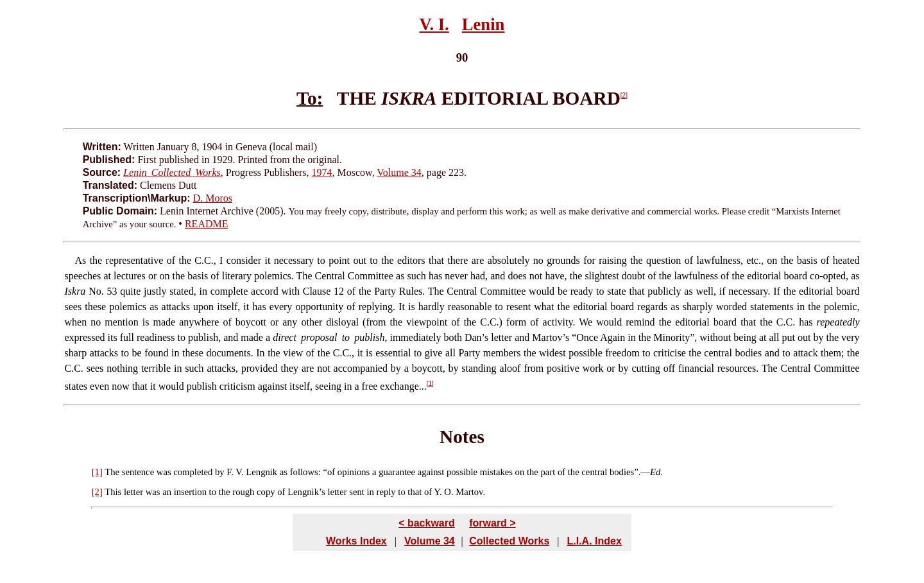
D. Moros (213, 198)
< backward (427, 523)
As (80, 260)
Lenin (483, 24)
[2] (624, 95)
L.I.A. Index (594, 541)
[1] (430, 384)
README (207, 224)
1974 (322, 172)
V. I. (434, 24)
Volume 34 (399, 172)
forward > (492, 523)
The (112, 472)
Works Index (356, 541)
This (113, 492)
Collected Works (509, 541)
